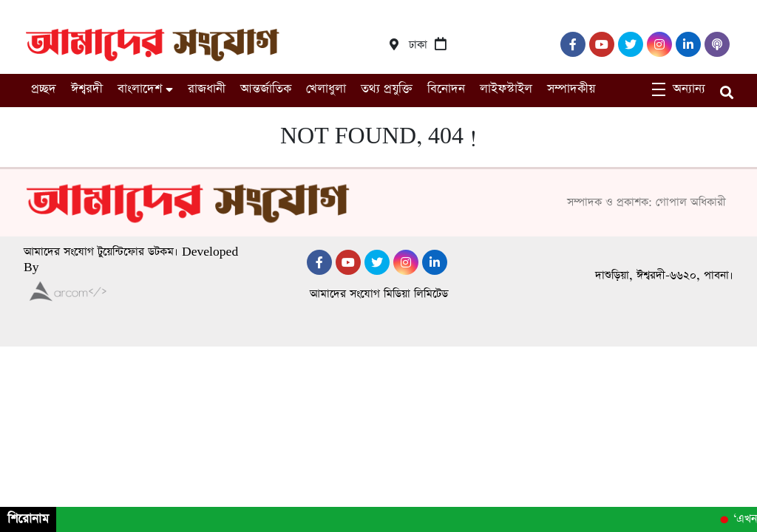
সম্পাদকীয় (571, 89)
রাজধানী (207, 89)
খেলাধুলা (326, 89)
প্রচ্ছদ (44, 89)
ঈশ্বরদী (87, 89)
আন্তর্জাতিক (266, 89)
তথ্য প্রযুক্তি (387, 89)
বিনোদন (446, 89)
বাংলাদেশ (140, 89)
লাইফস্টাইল (506, 89)
